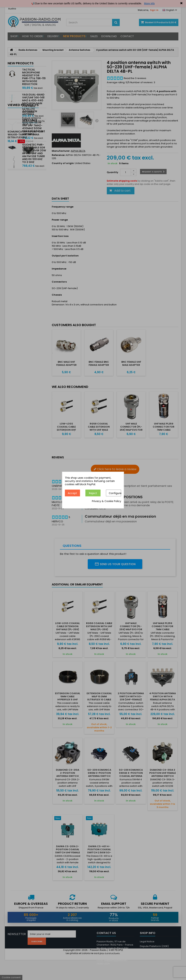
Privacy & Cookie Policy (107, 501)
